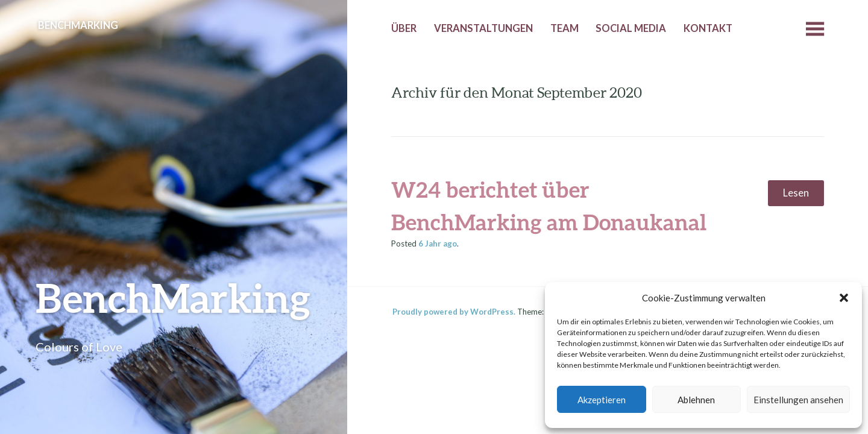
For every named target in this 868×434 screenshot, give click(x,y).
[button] (844, 298)
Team (565, 28)
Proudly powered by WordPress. (454, 312)
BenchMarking (173, 297)
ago (438, 244)
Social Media (631, 28)
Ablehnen (696, 400)
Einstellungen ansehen (798, 400)
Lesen (796, 193)
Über (404, 28)
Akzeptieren (602, 400)
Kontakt (708, 28)
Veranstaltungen (483, 28)
